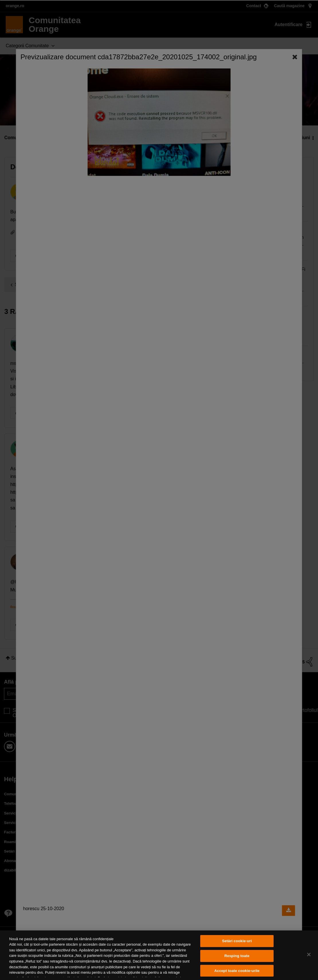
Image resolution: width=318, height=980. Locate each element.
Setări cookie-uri (237, 941)
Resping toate (237, 956)
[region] (159, 955)
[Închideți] (309, 955)
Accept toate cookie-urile (237, 971)
